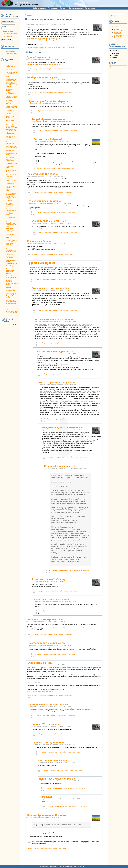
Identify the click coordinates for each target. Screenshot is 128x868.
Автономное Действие (118, 37)
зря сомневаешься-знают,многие (54, 319)
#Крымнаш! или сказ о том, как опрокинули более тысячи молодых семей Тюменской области (12, 83)
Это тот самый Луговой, (48, 139)
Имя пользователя (8, 22)
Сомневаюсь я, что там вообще (50, 288)
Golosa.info (21, 2)
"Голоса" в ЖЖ (118, 31)
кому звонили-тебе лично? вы (47, 643)
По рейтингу (90, 8)
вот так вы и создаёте (42, 263)
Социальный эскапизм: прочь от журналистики (11, 302)
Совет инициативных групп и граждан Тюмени (11, 271)
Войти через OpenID (9, 31)
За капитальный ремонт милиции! (11, 147)
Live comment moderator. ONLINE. (10, 112)
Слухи (28, 27)
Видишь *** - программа (46, 724)
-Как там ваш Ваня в (39, 241)
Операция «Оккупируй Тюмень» (10, 205)
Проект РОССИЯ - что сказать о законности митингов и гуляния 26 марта (11, 243)
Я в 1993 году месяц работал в (55, 351)
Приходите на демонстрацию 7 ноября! (11, 236)
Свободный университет (118, 33)
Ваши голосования (12, 53)
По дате (63, 8)
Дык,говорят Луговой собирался (49, 101)
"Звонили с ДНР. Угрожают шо (45, 619)
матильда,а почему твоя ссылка (48, 704)
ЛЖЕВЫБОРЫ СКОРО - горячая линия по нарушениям (11, 181)
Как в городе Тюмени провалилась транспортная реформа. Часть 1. (12, 161)
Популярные (53, 8)
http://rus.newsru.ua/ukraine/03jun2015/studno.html (44, 64)
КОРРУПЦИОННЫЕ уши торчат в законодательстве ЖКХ (12, 74)
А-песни (116, 29)
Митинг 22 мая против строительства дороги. (11, 188)
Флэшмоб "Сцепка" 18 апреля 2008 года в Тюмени (12, 282)
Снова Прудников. (12, 266)
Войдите (30, 48)
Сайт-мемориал (39, 8)
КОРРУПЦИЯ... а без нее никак (11, 171)
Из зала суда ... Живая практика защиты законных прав (12, 153)
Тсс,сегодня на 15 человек (42, 174)
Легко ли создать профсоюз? (11, 176)
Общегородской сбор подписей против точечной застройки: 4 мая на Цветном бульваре (11, 197)
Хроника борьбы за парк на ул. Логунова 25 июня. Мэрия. (12, 295)
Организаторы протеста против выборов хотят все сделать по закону (11, 212)
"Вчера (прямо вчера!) (40, 663)
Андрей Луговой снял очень (48, 119)
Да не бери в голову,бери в (53, 761)
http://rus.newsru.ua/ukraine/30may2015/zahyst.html (43, 38)
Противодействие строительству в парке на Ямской (12, 250)
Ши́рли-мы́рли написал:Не (60, 466)
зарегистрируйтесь (41, 48)
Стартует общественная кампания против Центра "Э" (11, 67)
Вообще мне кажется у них (42, 77)
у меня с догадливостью (49, 743)
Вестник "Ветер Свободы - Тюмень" (11, 138)
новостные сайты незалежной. (53, 600)
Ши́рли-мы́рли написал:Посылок (46, 815)
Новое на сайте (11, 52)
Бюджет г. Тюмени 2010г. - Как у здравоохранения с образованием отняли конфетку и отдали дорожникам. (12, 129)
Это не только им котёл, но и (49, 221)
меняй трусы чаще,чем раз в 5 (57, 779)
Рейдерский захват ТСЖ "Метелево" (10, 256)
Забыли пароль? (8, 37)
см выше (47, 797)
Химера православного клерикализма (11, 289)
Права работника (119, 35)
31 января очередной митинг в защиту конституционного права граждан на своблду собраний (12, 104)
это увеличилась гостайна (45, 201)
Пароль (4, 26)
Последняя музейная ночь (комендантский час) (11, 224)
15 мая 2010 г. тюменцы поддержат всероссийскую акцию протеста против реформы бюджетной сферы (12, 94)
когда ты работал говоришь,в (57, 383)
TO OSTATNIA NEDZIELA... (10, 117)
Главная (28, 15)
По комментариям (76, 8)
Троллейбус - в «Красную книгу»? (12, 277)
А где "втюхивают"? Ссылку (49, 579)
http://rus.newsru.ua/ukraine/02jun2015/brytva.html (43, 40)
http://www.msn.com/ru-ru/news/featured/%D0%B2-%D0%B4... (47, 188)
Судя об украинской (39, 57)
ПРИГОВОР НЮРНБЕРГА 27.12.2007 (10, 230)
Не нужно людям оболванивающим (63, 427)
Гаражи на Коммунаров (10, 143)
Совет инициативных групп (120, 27)
